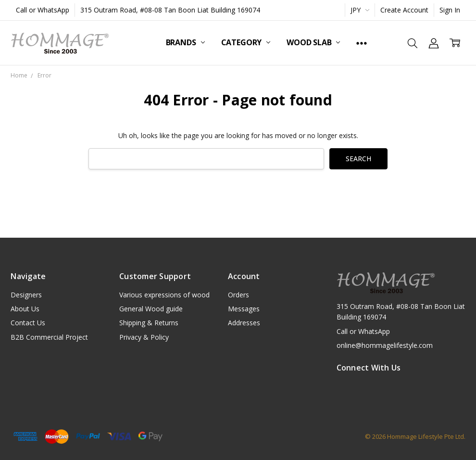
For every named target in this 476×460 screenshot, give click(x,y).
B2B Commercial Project (49, 337)
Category (246, 42)
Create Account (404, 10)
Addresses (244, 323)
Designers (26, 295)
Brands (185, 42)
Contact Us (28, 323)
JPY (360, 10)
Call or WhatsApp (43, 10)
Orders (238, 295)
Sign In (450, 10)
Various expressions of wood (164, 295)
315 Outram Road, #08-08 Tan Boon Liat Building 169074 (170, 10)
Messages (244, 309)
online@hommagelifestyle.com (385, 345)
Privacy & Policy (144, 337)
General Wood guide (151, 309)
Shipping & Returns (149, 323)
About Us (25, 309)
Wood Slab (313, 42)
